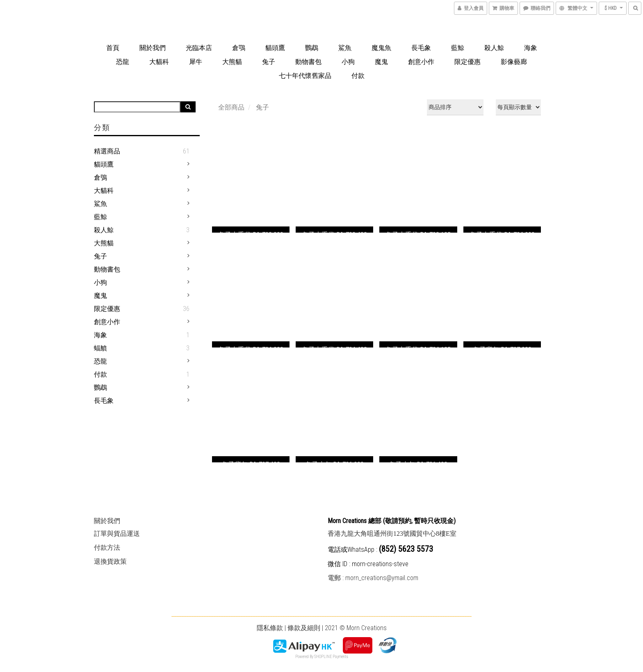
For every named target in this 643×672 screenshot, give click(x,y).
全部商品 (231, 107)
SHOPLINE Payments (331, 657)
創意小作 (421, 62)
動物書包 (308, 62)
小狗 (348, 62)
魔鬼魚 (381, 48)
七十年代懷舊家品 (305, 76)
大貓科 (159, 62)
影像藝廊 (514, 62)
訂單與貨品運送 (117, 534)
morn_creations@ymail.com (382, 578)
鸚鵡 (312, 48)
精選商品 (107, 151)
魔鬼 (381, 62)
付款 (358, 76)
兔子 (269, 62)
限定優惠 (467, 62)
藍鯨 (458, 48)
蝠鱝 (100, 348)
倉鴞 (100, 177)
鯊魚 (345, 48)
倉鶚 (239, 48)
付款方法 (107, 547)
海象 (531, 48)
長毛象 (421, 48)
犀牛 (196, 62)
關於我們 (153, 48)
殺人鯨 (494, 48)
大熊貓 (232, 62)
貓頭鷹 (275, 48)
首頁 (113, 48)
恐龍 (123, 62)
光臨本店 (199, 48)
